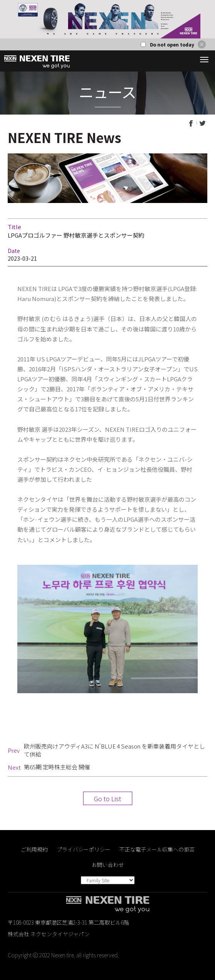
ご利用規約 (34, 849)
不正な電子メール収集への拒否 (157, 849)
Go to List (107, 799)
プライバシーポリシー (83, 849)
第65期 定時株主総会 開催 (57, 767)
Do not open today (172, 45)
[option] (107, 19)
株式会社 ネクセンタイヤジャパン (49, 934)
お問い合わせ (108, 865)
